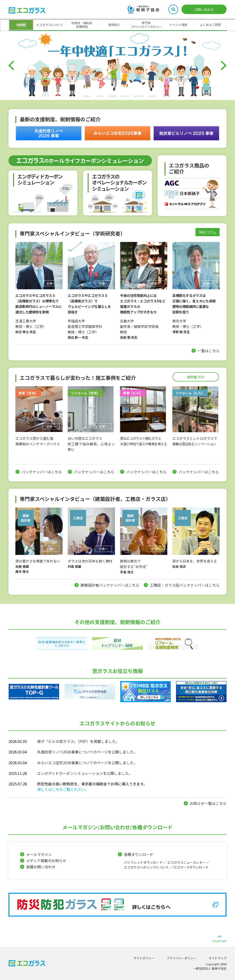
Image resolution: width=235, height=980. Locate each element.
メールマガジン (39, 854)
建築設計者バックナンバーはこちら (110, 585)
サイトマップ (218, 958)
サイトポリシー (144, 958)
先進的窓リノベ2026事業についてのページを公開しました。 (87, 752)
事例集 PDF (196, 377)
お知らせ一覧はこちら (208, 803)
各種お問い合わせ (41, 867)
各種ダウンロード (169, 861)
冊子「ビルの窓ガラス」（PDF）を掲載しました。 (78, 741)
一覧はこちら (209, 351)
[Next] (224, 65)
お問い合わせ (204, 9)
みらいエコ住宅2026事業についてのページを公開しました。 (87, 763)
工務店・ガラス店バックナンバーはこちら (185, 585)
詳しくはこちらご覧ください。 (63, 789)
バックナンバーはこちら (42, 472)
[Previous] (11, 65)
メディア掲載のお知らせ (46, 861)
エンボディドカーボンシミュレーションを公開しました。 (85, 773)
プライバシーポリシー (182, 958)
